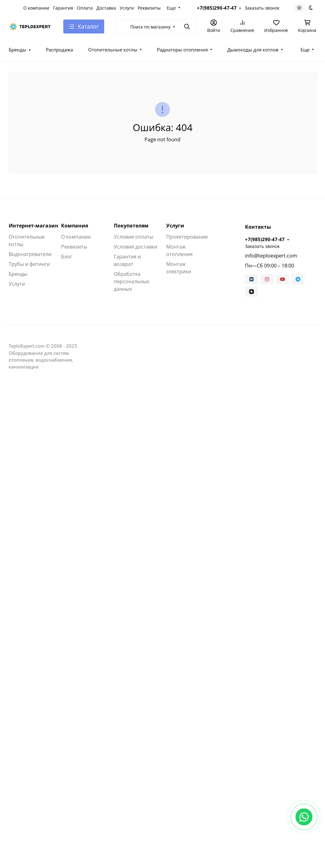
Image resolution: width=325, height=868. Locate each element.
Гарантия (63, 8)
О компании (36, 8)
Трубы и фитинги (29, 264)
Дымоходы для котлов (253, 50)
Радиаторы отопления (182, 50)
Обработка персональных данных (131, 281)
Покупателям (131, 226)
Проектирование (187, 237)
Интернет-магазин (33, 226)
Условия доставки (136, 247)
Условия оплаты (134, 237)
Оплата (85, 8)
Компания (75, 226)
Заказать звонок (262, 8)
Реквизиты (149, 8)
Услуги (127, 8)
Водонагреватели (30, 254)
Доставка (106, 8)
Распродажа (59, 50)
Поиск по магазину (150, 27)
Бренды (18, 50)
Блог (67, 257)
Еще (171, 8)
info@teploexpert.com (271, 256)
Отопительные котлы (113, 50)
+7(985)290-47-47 (217, 8)
